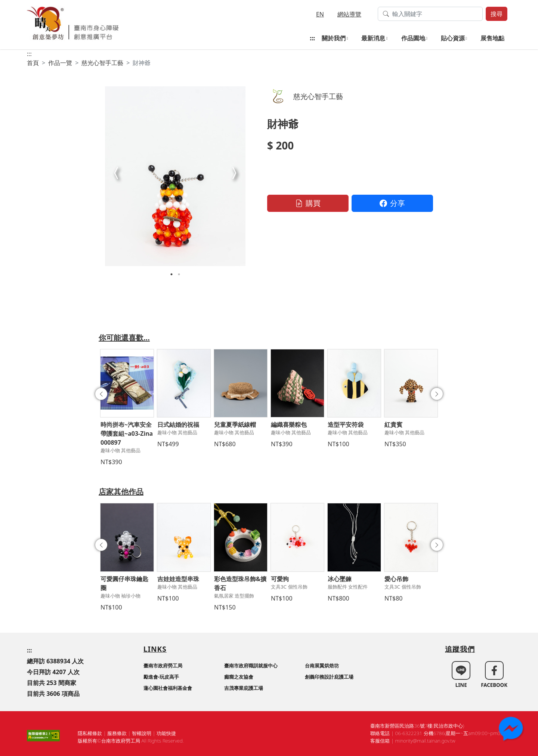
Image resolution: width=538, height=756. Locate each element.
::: (312, 38)
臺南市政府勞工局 (163, 666)
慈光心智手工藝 (102, 63)
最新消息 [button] (373, 38)
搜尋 (497, 14)
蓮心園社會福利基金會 (168, 688)
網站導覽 (349, 14)
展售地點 (492, 38)
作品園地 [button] (413, 38)
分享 (392, 203)
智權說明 (142, 733)
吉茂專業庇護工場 (244, 688)
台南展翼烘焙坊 (322, 666)
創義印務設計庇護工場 (329, 677)
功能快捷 (166, 733)
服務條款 (117, 733)
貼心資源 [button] (453, 38)
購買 (308, 203)
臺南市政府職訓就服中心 (251, 666)
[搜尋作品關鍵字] (430, 14)
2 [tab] (179, 274)
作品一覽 (60, 63)
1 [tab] (171, 274)
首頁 (33, 63)
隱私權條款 (90, 733)
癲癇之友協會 (239, 677)
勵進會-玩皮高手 (161, 677)
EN (320, 14)
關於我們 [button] (334, 38)
